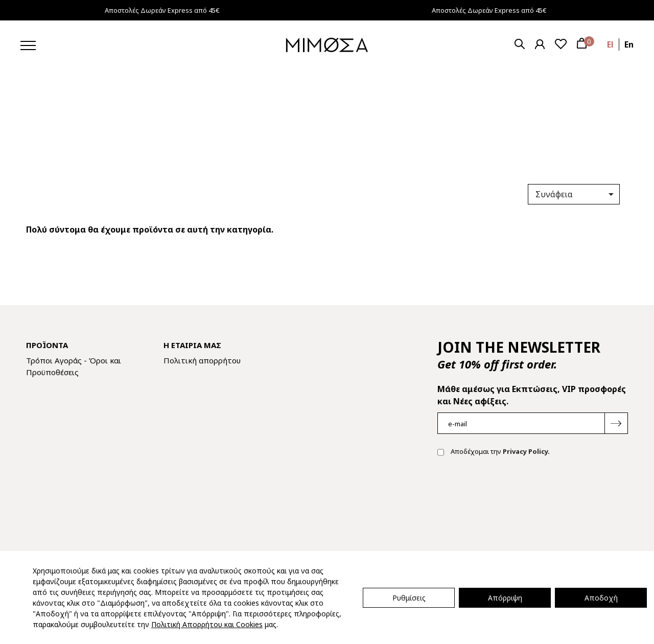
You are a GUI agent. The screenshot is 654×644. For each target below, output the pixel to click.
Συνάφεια (576, 194)
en (629, 44)
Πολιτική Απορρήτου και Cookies (207, 624)
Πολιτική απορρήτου (202, 360)
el (610, 44)
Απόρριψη (505, 598)
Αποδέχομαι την (494, 452)
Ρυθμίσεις (409, 598)
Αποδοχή (601, 598)
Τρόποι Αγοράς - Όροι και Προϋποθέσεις (74, 366)
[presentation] (515, 497)
